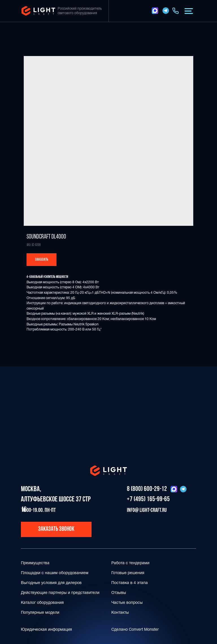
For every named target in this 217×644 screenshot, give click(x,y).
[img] (155, 11)
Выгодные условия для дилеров (51, 583)
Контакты (120, 613)
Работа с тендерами (130, 563)
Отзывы (119, 593)
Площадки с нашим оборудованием (55, 573)
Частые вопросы (127, 603)
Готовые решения (128, 573)
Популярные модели (40, 613)
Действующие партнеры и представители (60, 593)
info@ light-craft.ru (147, 510)
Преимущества (35, 563)
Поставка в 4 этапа (130, 583)
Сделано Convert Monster (135, 630)
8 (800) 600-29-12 (147, 489)
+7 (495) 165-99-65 (148, 499)
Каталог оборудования (42, 603)
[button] (189, 11)
